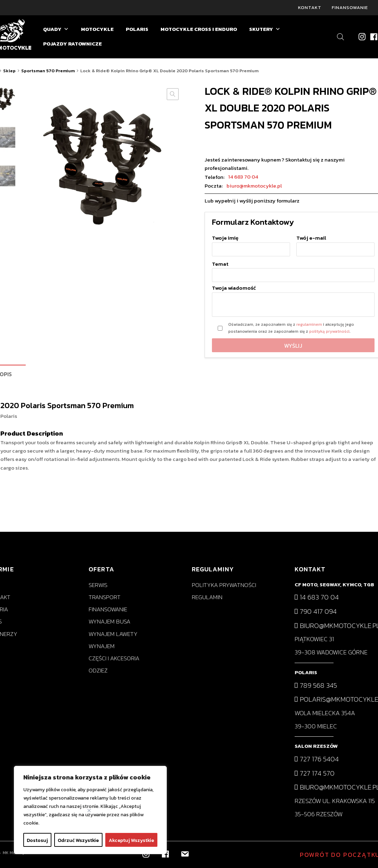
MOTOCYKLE (97, 29)
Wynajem (102, 646)
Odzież (98, 671)
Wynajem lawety (113, 634)
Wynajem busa (109, 622)
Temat (293, 270)
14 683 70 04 (243, 177)
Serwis (98, 585)
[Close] (89, 811)
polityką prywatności (329, 331)
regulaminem (309, 324)
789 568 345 (316, 685)
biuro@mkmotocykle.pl (254, 186)
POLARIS (137, 29)
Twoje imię (251, 244)
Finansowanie (350, 7)
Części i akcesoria (114, 658)
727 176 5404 (317, 759)
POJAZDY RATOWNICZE (72, 44)
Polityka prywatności (224, 585)
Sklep (9, 71)
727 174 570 (315, 773)
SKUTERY (265, 29)
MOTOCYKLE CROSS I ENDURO (199, 29)
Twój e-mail (335, 244)
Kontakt (310, 7)
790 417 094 (316, 611)
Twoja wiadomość (293, 302)
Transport (105, 597)
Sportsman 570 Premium (48, 71)
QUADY (56, 29)
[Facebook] (373, 37)
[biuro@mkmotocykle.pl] (184, 853)
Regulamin (207, 597)
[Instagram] (362, 37)
